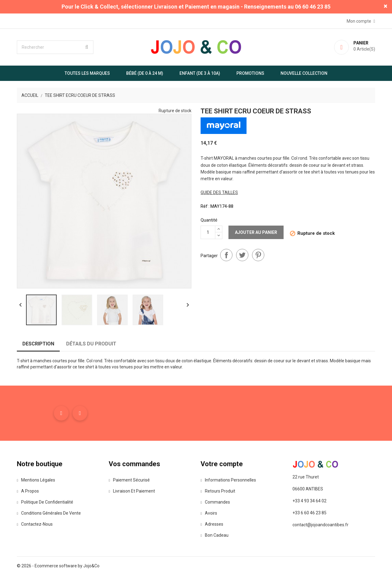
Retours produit (218, 491)
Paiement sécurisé (129, 480)
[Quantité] (208, 232)
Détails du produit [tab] (91, 344)
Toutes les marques (87, 73)
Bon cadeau (215, 535)
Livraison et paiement (132, 491)
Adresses (212, 524)
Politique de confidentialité (45, 502)
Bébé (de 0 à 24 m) (145, 73)
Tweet (242, 255)
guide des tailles (219, 192)
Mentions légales (36, 480)
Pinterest (258, 255)
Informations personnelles (228, 480)
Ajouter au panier (256, 232)
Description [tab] (38, 344)
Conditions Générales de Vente (49, 513)
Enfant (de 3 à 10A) (200, 73)
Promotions (250, 73)
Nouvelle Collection (304, 73)
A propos (28, 491)
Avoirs (209, 513)
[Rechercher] (55, 47)
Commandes (215, 502)
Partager (226, 255)
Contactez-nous (35, 524)
